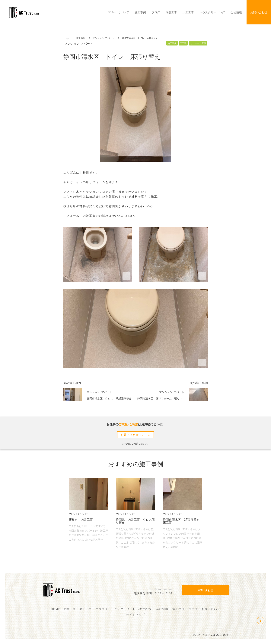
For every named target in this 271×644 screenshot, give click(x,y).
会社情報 (236, 12)
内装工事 (171, 12)
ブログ (156, 12)
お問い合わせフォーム (135, 435)
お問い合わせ (205, 590)
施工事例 (81, 38)
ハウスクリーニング (212, 12)
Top (67, 38)
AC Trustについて (118, 12)
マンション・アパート (104, 38)
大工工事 (188, 12)
